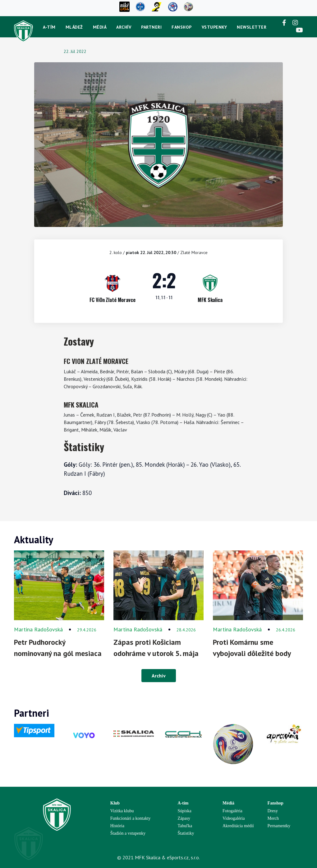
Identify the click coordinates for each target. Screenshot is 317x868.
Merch (273, 818)
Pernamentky (279, 826)
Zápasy (184, 818)
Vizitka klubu (122, 811)
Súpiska (185, 811)
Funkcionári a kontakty (131, 818)
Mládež (74, 27)
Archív (124, 27)
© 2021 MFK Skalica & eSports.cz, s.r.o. (158, 857)
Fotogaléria (232, 811)
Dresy (273, 811)
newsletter (252, 27)
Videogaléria (234, 818)
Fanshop (182, 27)
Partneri (151, 27)
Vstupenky (214, 27)
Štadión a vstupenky (128, 833)
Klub (115, 803)
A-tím (49, 27)
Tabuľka (185, 826)
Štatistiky (186, 833)
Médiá (100, 27)
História (117, 826)
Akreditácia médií (238, 826)
